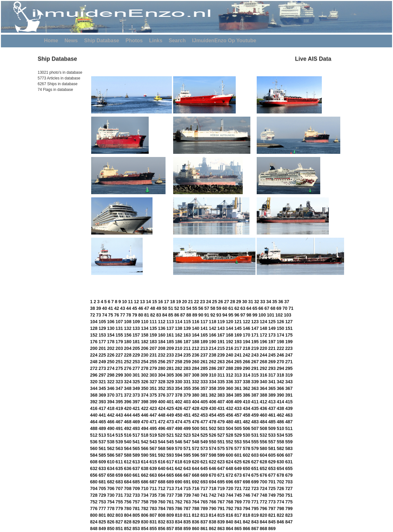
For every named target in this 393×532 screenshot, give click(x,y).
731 (119, 495)
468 (128, 422)
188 (196, 342)
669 (204, 475)
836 (196, 522)
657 (102, 475)
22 (197, 302)
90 (201, 315)
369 (102, 395)
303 (153, 375)
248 (94, 362)
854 (145, 529)
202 (111, 348)
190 (212, 342)
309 (204, 375)
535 (289, 435)
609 (102, 462)
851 (119, 529)
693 (204, 482)
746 (246, 495)
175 (289, 335)
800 (94, 515)
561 (102, 448)
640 (162, 468)
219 (255, 348)
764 (196, 502)
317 (272, 375)
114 (179, 322)
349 (136, 388)
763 (187, 502)
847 (289, 522)
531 (255, 435)
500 (196, 428)
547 (187, 442)
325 (136, 382)
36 (281, 302)
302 (145, 375)
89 (195, 315)
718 (212, 488)
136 (162, 328)
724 (264, 488)
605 (272, 455)
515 (119, 435)
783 (153, 508)
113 (170, 322)
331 (187, 382)
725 (272, 488)
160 (162, 335)
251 (119, 362)
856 (162, 529)
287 (221, 368)
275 (119, 368)
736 (162, 495)
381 (204, 395)
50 (165, 308)
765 (204, 502)
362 (246, 388)
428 (196, 408)
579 (255, 448)
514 (111, 435)
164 (196, 335)
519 (153, 435)
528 (230, 435)
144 (230, 328)
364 (264, 388)
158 (145, 335)
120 (230, 322)
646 (212, 468)
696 (230, 482)
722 (246, 488)
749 (272, 495)
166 (212, 335)
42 (117, 308)
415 (289, 402)
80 (141, 315)
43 (123, 308)
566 (145, 448)
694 (212, 482)
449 (170, 415)
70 (285, 308)
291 (255, 368)
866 (246, 529)
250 (111, 362)
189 (204, 342)
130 (111, 328)
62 (237, 308)
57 (207, 308)
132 (128, 328)
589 (136, 455)
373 (136, 395)
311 (221, 375)
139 (187, 328)
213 (204, 348)
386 (246, 395)
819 (255, 515)
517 (136, 435)
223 (289, 348)
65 (255, 308)
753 (102, 502)
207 (153, 348)
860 (196, 529)
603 (255, 455)
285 (204, 368)
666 (179, 475)
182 (145, 342)
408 (230, 402)
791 (221, 508)
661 (136, 475)
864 (230, 529)
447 (153, 415)
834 (179, 522)
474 (179, 422)
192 (230, 342)
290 (246, 368)
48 (153, 308)
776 (94, 508)
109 (136, 322)
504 (230, 428)
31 (251, 302)
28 (233, 302)
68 (273, 308)
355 (187, 388)
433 (238, 408)
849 (102, 529)
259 (187, 362)
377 (170, 395)
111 (153, 322)
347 (119, 388)
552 (230, 442)
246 (280, 355)
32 (257, 302)
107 (119, 322)
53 (183, 308)
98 (249, 315)
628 (264, 462)
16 (160, 302)
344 (94, 388)
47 (147, 308)
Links (156, 41)
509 (272, 428)
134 (145, 328)
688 (162, 482)
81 (147, 315)
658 (111, 475)
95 (231, 315)
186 (179, 342)
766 (212, 502)
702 (280, 482)
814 (212, 515)
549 (204, 442)
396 (128, 402)
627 (255, 462)
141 (204, 328)
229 (136, 355)
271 (289, 362)
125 (272, 322)
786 (179, 508)
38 (93, 308)
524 (196, 435)
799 (289, 508)
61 (231, 308)
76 (117, 315)
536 (94, 442)
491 (119, 428)
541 (136, 442)
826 (111, 522)
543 (153, 442)
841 (238, 522)
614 (145, 462)
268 (264, 362)
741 (204, 495)
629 (272, 462)
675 (255, 475)
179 (119, 342)
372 (128, 395)
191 (221, 342)
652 (264, 468)
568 (162, 448)
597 (204, 455)
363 (255, 388)
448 (162, 415)
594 (179, 455)
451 (187, 415)
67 (267, 308)
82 (153, 315)
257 (170, 362)
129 (102, 328)
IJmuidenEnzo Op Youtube (224, 41)
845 (272, 522)
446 (145, 415)
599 (221, 455)
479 (221, 422)
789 (204, 508)
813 (204, 515)
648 (230, 468)
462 (280, 415)
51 (171, 308)
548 (196, 442)
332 (196, 382)
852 (128, 529)
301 (136, 375)
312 (230, 375)
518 (145, 435)
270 (280, 362)
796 (264, 508)
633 (102, 468)
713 (170, 488)
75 (111, 315)
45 (135, 308)
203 (119, 348)
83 (159, 315)
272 (94, 368)
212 (196, 348)
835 (187, 522)
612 (128, 462)
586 (111, 455)
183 (153, 342)
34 (269, 302)
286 (212, 368)
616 (162, 462)
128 (94, 328)
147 (255, 328)
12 (137, 302)
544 (162, 442)
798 (280, 508)
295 (289, 368)
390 (280, 395)
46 (141, 308)
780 (128, 508)
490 (111, 428)
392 (94, 402)
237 (204, 355)
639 (153, 468)
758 (145, 502)
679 (289, 475)
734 (145, 495)
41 (111, 308)
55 (195, 308)
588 (128, 455)
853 (136, 529)
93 (219, 315)
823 (289, 515)
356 (196, 388)
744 (230, 495)
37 (287, 302)
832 (162, 522)
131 (119, 328)
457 (238, 415)
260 (196, 362)
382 (212, 395)
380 (196, 395)
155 (119, 335)
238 (212, 355)
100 (262, 315)
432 (230, 408)
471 (153, 422)
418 (111, 408)
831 (153, 522)
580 (264, 448)
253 (136, 362)
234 (179, 355)
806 (145, 515)
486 (280, 422)
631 (289, 462)
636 (128, 468)
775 (289, 502)
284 (196, 368)
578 (246, 448)
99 (255, 315)
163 (187, 335)
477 (204, 422)
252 (128, 362)
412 (264, 402)
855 (153, 529)
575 (221, 448)
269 (272, 362)
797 (272, 508)
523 (187, 435)
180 (128, 342)
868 (264, 529)
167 (221, 335)
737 (170, 495)
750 (280, 495)
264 (230, 362)
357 (204, 388)
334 (212, 382)
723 (255, 488)
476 (196, 422)
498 (179, 428)
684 (128, 482)
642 (179, 468)
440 (94, 415)
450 (179, 415)
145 (238, 328)
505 (238, 428)
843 (255, 522)
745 (238, 495)
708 (128, 488)
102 (279, 315)
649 (238, 468)
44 (129, 308)
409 (238, 402)
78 (129, 315)
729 (102, 495)
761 (170, 502)
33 (263, 302)
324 (128, 382)
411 (255, 402)
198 (280, 342)
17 (166, 302)
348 (128, 388)
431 (221, 408)
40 (105, 308)
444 (128, 415)
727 (289, 488)
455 (221, 415)
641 (170, 468)
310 (212, 375)
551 (221, 442)
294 (280, 368)
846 (280, 522)
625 (238, 462)
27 (227, 302)
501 (204, 428)
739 (187, 495)
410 (246, 402)
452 (196, 415)
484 (264, 422)
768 (230, 502)
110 (145, 322)
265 (238, 362)
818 (246, 515)
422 (145, 408)
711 (153, 488)
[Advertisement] (57, 136)
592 (162, 455)
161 (170, 335)
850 (111, 529)
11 (131, 302)
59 (219, 308)
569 (170, 448)
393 (102, 402)
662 (145, 475)
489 (102, 428)
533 (272, 435)
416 (94, 408)
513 (102, 435)
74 (105, 315)
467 (119, 422)
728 (94, 495)
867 (255, 529)
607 (289, 455)
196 (264, 342)
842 (246, 522)
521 (170, 435)
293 (272, 368)
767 (221, 502)
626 (246, 462)
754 (111, 502)
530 (246, 435)
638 (145, 468)
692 (196, 482)
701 (272, 482)
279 (153, 368)
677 (272, 475)
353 (170, 388)
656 (94, 475)
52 (177, 308)
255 (153, 362)
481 (238, 422)
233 (170, 355)
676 (264, 475)
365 (272, 388)
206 (145, 348)
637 (136, 468)
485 (272, 422)
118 (212, 322)
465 (102, 422)
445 (136, 415)
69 (279, 308)
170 (246, 335)
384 (230, 395)
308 (196, 375)
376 (162, 395)
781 (136, 508)
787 (187, 508)
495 (153, 428)
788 (196, 508)
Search (177, 41)
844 (264, 522)
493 (136, 428)
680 (94, 482)
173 (272, 335)
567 (153, 448)
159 (153, 335)
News (71, 41)
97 (243, 315)
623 (221, 462)
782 (145, 508)
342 (280, 382)
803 (119, 515)
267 (255, 362)
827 (119, 522)
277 (136, 368)
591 (153, 455)
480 (230, 422)
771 (255, 502)
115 (187, 322)
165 (204, 335)
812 (196, 515)
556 (264, 442)
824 (94, 522)
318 (280, 375)
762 (179, 502)
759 (153, 502)
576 (230, 448)
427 (187, 408)
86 (177, 315)
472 (162, 422)
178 (111, 342)
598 (212, 455)
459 (255, 415)
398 (145, 402)
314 (246, 375)
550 (212, 442)
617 (170, 462)
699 (255, 482)
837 (204, 522)
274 (111, 368)
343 (289, 382)
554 (246, 442)
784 (162, 508)
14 (148, 302)
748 (264, 495)
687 (153, 482)
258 (179, 362)
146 (246, 328)
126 (280, 322)
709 (136, 488)
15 (154, 302)
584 (94, 455)
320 (94, 382)
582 (280, 448)
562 (111, 448)
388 (264, 395)
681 (102, 482)
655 (289, 468)
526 (212, 435)
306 (179, 375)
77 (123, 315)
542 (145, 442)
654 (280, 468)
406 (212, 402)
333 (204, 382)
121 (238, 322)
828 (128, 522)
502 (212, 428)
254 (145, 362)
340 (264, 382)
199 (289, 342)
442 (111, 415)
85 (171, 315)
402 (179, 402)
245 (272, 355)
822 (280, 515)
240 (230, 355)
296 (94, 375)
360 (230, 388)
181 (136, 342)
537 (102, 442)
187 (187, 342)
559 (289, 442)
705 (102, 488)
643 (187, 468)
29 (239, 302)
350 (145, 388)
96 (237, 315)
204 (128, 348)
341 (272, 382)
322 (111, 382)
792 (230, 508)
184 (162, 342)
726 (280, 488)
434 (246, 408)
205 (136, 348)
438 (280, 408)
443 (119, 415)
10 (125, 302)
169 (238, 335)
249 (102, 362)
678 (280, 475)
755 (119, 502)
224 (94, 355)
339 (255, 382)
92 (213, 315)
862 (212, 529)
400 (162, 402)
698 (246, 482)
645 (204, 468)
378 (179, 395)
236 (196, 355)
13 (143, 302)
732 (128, 495)
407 (221, 402)
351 (153, 388)
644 (196, 468)
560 (94, 448)
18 (173, 302)
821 (272, 515)
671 (221, 475)
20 (185, 302)
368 (94, 395)
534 (280, 435)
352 (162, 388)
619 (187, 462)
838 (212, 522)
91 (207, 315)
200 (94, 348)
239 (221, 355)
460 (264, 415)
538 (111, 442)
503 (221, 428)
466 (111, 422)
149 (272, 328)
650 (246, 468)
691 (187, 482)
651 (255, 468)
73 (98, 315)
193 (238, 342)
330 (179, 382)
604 (264, 455)
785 (170, 508)
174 (280, 335)
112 (162, 322)
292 (264, 368)
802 (111, 515)
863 (221, 529)
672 (230, 475)
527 (221, 435)
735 (153, 495)
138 (179, 328)
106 (111, 322)
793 (238, 508)
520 (162, 435)
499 (187, 428)
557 (272, 442)
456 (230, 415)
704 (94, 488)
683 (119, 482)
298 (111, 375)
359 (221, 388)
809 (170, 515)
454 (212, 415)
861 (204, 529)
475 (187, 422)
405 (204, 402)
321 (102, 382)
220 (264, 348)
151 (289, 328)
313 (238, 375)
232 (162, 355)
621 (204, 462)
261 (204, 362)
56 (201, 308)
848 (94, 529)
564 (128, 448)
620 (196, 462)
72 (93, 315)
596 (196, 455)
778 (111, 508)
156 (128, 335)
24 (209, 302)
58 (213, 308)
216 (230, 348)
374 (145, 395)
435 (255, 408)
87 (183, 315)
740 (196, 495)
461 (272, 415)
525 (204, 435)
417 (102, 408)
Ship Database (102, 41)
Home (51, 41)
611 (119, 462)
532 (264, 435)
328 (162, 382)
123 (255, 322)
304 (162, 375)
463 (289, 415)
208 (162, 348)
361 (238, 388)
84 (165, 315)
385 (238, 395)
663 (153, 475)
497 (170, 428)
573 (204, 448)
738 (179, 495)
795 (255, 508)
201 (102, 348)
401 (170, 402)
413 (272, 402)
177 (102, 342)
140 (196, 328)
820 (264, 515)
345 (102, 388)
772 (264, 502)
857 (170, 529)
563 (119, 448)
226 (111, 355)
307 (187, 375)
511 (289, 428)
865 (238, 529)
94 (225, 315)
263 (221, 362)
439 (289, 408)
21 (191, 302)
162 (179, 335)
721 (238, 488)
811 (187, 515)
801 (102, 515)
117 (204, 322)
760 (162, 502)
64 (249, 308)
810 (179, 515)
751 (289, 495)
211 (187, 348)
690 (179, 482)
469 (136, 422)
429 (204, 408)
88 (189, 315)
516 (128, 435)
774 (280, 502)
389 (272, 395)
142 (212, 328)
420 (128, 408)
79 (135, 315)
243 (255, 355)
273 (102, 368)
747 (255, 495)
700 (264, 482)
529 (238, 435)
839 (221, 522)
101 (271, 315)
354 (179, 388)
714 (179, 488)
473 (170, 422)
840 (230, 522)
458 (246, 415)
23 (203, 302)
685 (136, 482)
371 (119, 395)
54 (189, 308)
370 (111, 395)
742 (212, 495)
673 (238, 475)
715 (187, 488)
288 (230, 368)
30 (245, 302)
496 (162, 428)
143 (221, 328)
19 (179, 302)
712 (162, 488)
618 (179, 462)
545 (170, 442)
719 (221, 488)
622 (212, 462)
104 (94, 322)
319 (289, 375)
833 (170, 522)
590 (145, 455)
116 (196, 322)
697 (238, 482)
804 (128, 515)
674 (246, 475)
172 (264, 335)
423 (153, 408)
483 (255, 422)
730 (111, 495)
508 (264, 428)
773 (272, 502)
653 (272, 468)
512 (94, 435)
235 (187, 355)
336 (230, 382)
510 (280, 428)
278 (145, 368)
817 (238, 515)
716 (196, 488)
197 (272, 342)
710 (145, 488)
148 (264, 328)
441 (102, 415)
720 (230, 488)
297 (102, 375)
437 (272, 408)
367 (289, 388)
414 (280, 402)
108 (128, 322)
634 (111, 468)
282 (179, 368)
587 (119, 455)
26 (221, 302)
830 (145, 522)
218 (246, 348)
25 (215, 302)
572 (196, 448)
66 (261, 308)
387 (255, 395)
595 (187, 455)
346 (111, 388)
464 (94, 422)
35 (275, 302)
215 (221, 348)
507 (255, 428)
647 (221, 468)
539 (119, 442)
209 (170, 348)
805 (136, 515)
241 (238, 355)
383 (221, 395)
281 (170, 368)
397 (136, 402)
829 (136, 522)
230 (145, 355)
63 (243, 308)
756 (128, 502)
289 (238, 368)
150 (280, 328)
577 (238, 448)
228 (128, 355)
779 (119, 508)
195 (255, 342)
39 (98, 308)
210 (179, 348)
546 (179, 442)
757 (136, 502)
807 (153, 515)
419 (119, 408)
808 (162, 515)
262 (212, 362)
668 (196, 475)
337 (238, 382)
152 (94, 335)
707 (119, 488)
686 (145, 482)
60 (225, 308)
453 (204, 415)
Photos (134, 41)
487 (289, 422)
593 (170, 455)
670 (212, 475)
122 (246, 322)
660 (128, 475)
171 (255, 335)
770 (246, 502)
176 (94, 342)
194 (246, 342)
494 (145, 428)
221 (272, 348)
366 (280, 388)
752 (94, 502)
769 (238, 502)
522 (179, 435)
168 (230, 335)
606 (280, 455)
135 (153, 328)
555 (255, 442)
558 (280, 442)
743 (221, 495)
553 (238, 442)
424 (162, 408)
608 (94, 462)
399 (153, 402)
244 (264, 355)
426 (179, 408)
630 (280, 462)
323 (119, 382)
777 (102, 508)
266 (246, 362)
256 (162, 362)
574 (212, 448)
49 (159, 308)
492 (128, 428)
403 (187, 402)
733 (136, 495)
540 (128, 442)
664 (162, 475)
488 (94, 428)
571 (187, 448)
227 (119, 355)
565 (136, 448)
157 (136, 335)
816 (230, 515)
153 (102, 335)
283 (187, 368)
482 (246, 422)
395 (119, 402)
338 (246, 382)
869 (272, 529)
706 (111, 488)
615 (153, 462)
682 (111, 482)
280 (162, 368)
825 (102, 522)
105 (102, 322)
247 (289, 355)
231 (153, 355)
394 (111, 402)
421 (136, 408)
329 (170, 382)
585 (102, 455)
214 (212, 348)
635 (119, 468)
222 (280, 348)
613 (136, 462)
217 (238, 348)
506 (246, 428)
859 (187, 529)
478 (212, 422)
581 (272, 448)
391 (289, 395)
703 (289, 482)
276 (128, 368)
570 (179, 448)
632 (94, 468)
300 (128, 375)
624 (230, 462)
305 (170, 375)
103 (287, 315)
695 (221, 482)
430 (212, 408)
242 (246, 355)
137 (170, 328)
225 (102, 355)
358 (212, 388)
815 (221, 515)
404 (196, 402)
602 (246, 455)
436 (264, 408)
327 (153, 382)
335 (221, 382)
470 (145, 422)
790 (212, 508)
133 (136, 328)
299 (119, 375)
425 (170, 408)
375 (153, 395)
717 (204, 488)
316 (264, 375)
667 (187, 475)
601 (238, 455)
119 (221, 322)
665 (170, 475)
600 (230, 455)
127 (289, 322)
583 (289, 448)
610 (111, 462)
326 (145, 382)
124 (264, 322)
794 (246, 508)
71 (291, 308)
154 (111, 335)
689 (170, 482)
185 (170, 342)
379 (187, 395)
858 (179, 529)
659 (119, 475)
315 (255, 375)
